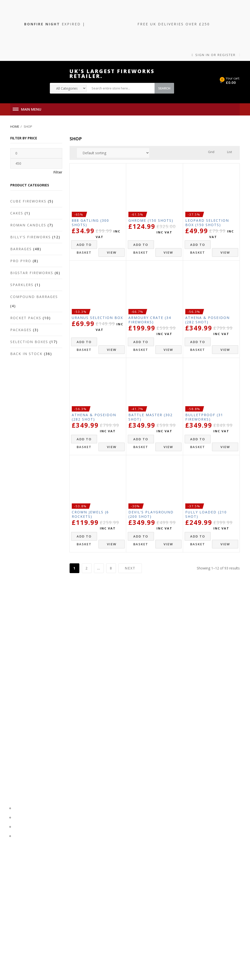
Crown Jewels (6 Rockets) (90, 514)
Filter (58, 172)
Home (15, 126)
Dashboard (127, 715)
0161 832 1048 (127, 737)
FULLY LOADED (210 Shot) (206, 514)
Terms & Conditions (127, 615)
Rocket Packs (26, 318)
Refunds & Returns (127, 674)
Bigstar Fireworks (32, 273)
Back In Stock (26, 354)
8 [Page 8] (111, 568)
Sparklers (22, 285)
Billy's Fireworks (31, 237)
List (229, 152)
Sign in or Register (214, 55)
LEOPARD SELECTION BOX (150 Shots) (207, 223)
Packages (21, 330)
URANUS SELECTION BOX (97, 318)
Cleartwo (186, 954)
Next (130, 568)
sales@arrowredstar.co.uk (127, 746)
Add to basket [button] (84, 246)
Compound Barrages (34, 297)
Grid (211, 152)
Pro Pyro (21, 261)
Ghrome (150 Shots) (151, 220)
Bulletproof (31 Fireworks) (204, 417)
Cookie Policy (127, 606)
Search (164, 88)
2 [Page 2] (87, 568)
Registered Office (127, 647)
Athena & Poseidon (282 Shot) (208, 320)
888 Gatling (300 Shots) (90, 223)
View (112, 252)
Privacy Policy (127, 625)
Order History (127, 706)
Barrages (21, 249)
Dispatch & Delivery (127, 665)
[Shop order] (113, 153)
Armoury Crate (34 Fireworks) (150, 320)
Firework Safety (127, 656)
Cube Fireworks (28, 201)
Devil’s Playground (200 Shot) (151, 514)
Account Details (127, 696)
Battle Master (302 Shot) (151, 417)
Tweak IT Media (207, 954)
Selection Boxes (29, 342)
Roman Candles (28, 225)
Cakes (17, 213)
